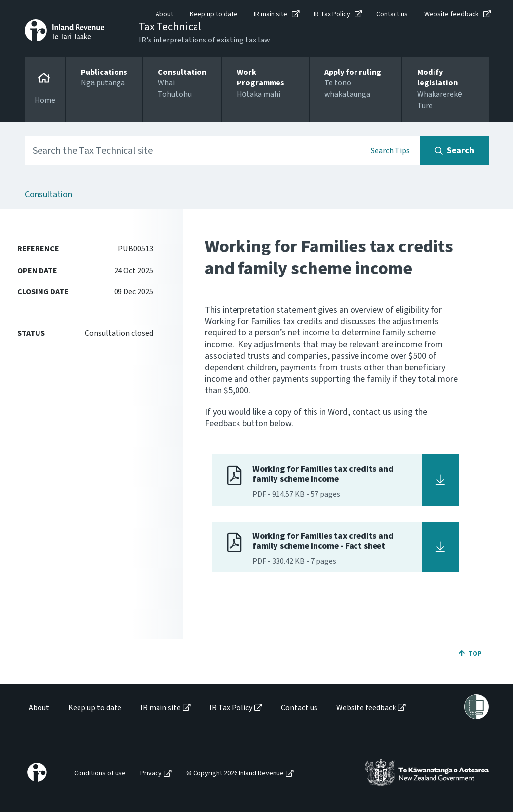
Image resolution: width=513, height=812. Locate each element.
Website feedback (452, 14)
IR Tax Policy (332, 14)
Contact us (392, 14)
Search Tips (390, 151)
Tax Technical (170, 27)
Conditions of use (100, 774)
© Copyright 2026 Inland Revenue (235, 774)
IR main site (271, 14)
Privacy (151, 774)
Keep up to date (214, 14)
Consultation (48, 194)
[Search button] (454, 151)
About (164, 14)
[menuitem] (38, 708)
